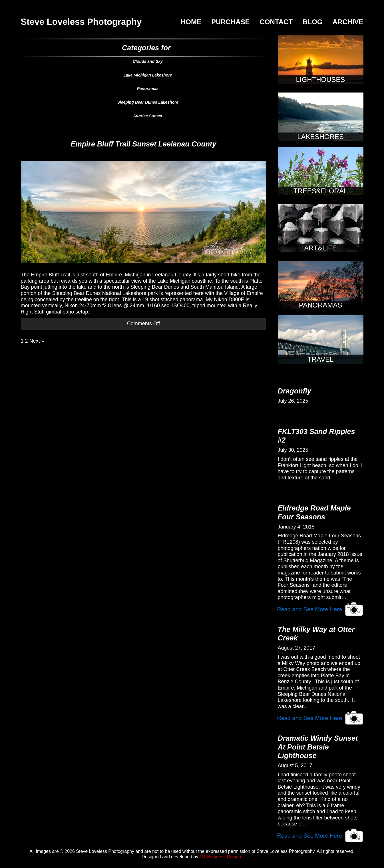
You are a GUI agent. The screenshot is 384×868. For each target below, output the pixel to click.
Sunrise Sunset (148, 116)
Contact (276, 22)
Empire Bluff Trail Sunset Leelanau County (144, 144)
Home (191, 22)
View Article (320, 609)
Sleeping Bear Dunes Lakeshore (148, 102)
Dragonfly (295, 391)
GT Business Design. (221, 857)
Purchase (231, 22)
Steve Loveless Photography (81, 22)
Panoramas (148, 89)
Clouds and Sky (148, 61)
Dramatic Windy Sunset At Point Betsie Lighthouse (318, 747)
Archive (348, 22)
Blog (312, 22)
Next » (37, 341)
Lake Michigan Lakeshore (148, 75)
